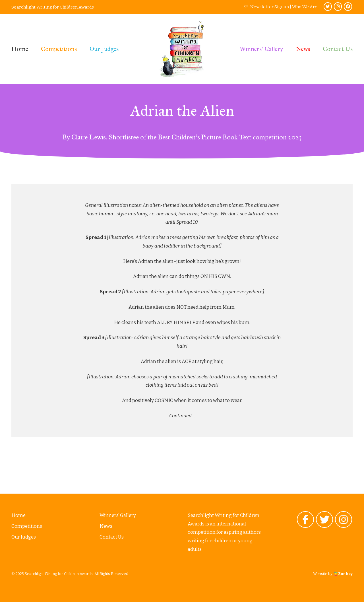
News (303, 49)
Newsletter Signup (266, 7)
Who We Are (305, 7)
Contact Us (338, 49)
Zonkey (343, 574)
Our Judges (104, 49)
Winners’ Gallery (261, 49)
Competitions (59, 49)
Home (20, 49)
